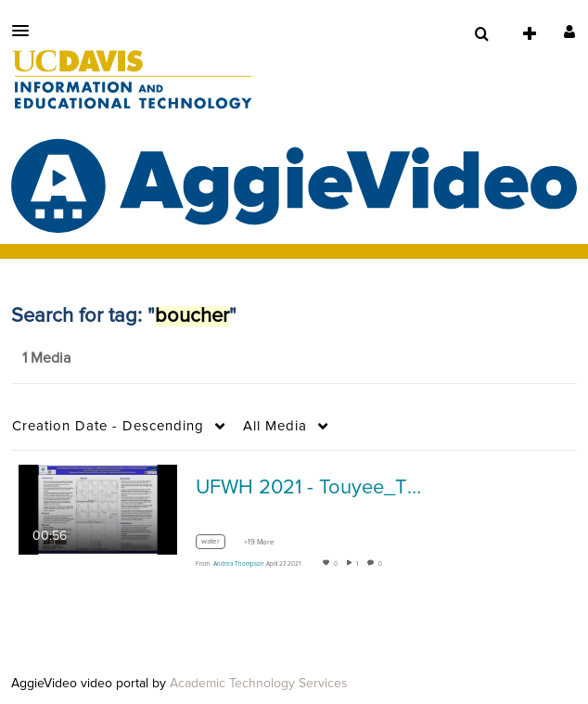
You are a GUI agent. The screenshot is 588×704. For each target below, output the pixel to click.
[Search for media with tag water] (217, 544)
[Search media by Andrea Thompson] (239, 564)
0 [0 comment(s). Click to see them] (382, 564)
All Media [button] (275, 426)
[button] (26, 31)
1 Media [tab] (46, 358)
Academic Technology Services (259, 684)
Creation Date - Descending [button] (108, 426)
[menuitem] (481, 34)
